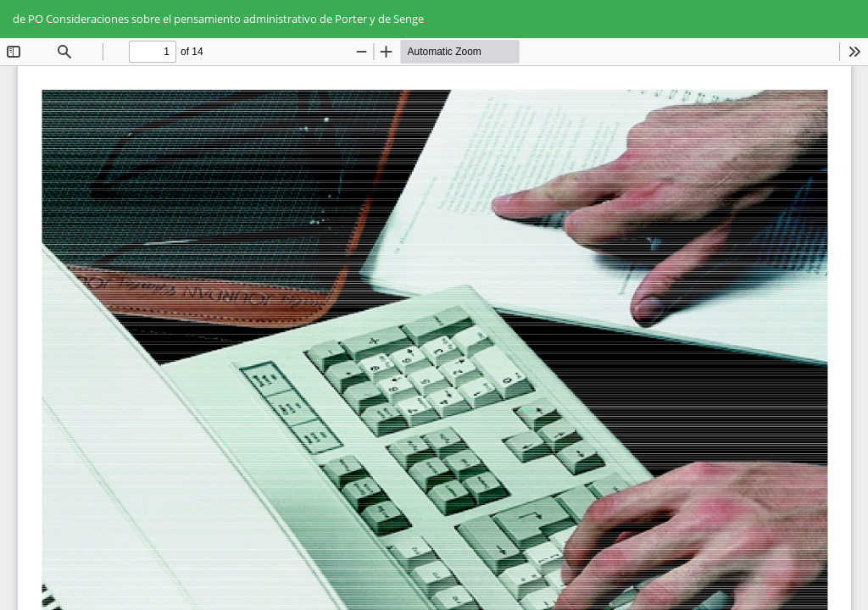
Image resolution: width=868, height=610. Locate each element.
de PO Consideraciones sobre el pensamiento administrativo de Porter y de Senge (218, 19)
